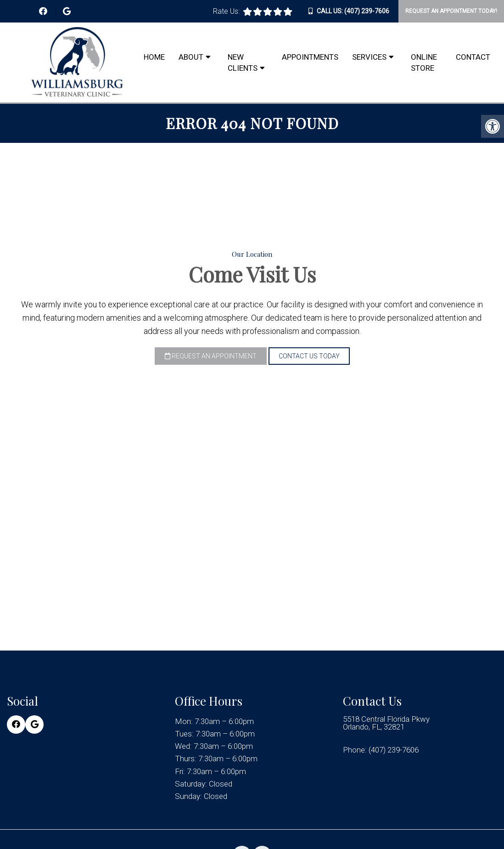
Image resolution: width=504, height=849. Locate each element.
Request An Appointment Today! (451, 11)
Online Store (424, 62)
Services (369, 57)
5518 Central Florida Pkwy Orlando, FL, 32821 (386, 723)
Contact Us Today (309, 356)
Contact (473, 57)
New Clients (243, 62)
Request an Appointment (211, 356)
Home (154, 57)
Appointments (310, 57)
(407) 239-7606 (367, 11)
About (191, 57)
